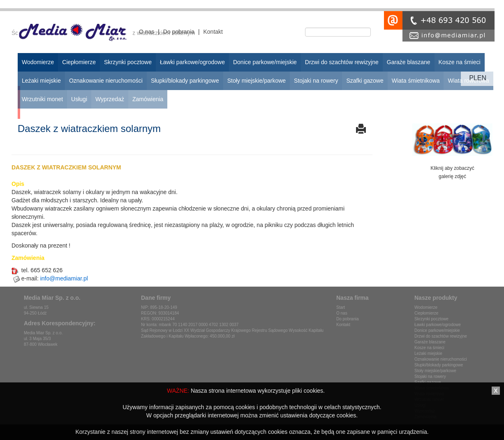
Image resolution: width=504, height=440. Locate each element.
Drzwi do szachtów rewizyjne (441, 336)
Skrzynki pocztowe (431, 319)
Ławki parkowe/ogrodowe (438, 325)
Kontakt (213, 32)
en (482, 78)
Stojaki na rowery (430, 376)
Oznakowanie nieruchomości (441, 359)
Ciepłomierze (426, 313)
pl (473, 78)
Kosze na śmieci (429, 348)
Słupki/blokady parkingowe (439, 365)
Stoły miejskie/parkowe (435, 371)
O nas (147, 32)
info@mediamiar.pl (64, 278)
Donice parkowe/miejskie (437, 330)
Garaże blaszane (430, 342)
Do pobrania (179, 32)
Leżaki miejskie (428, 353)
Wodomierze (426, 307)
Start (341, 307)
